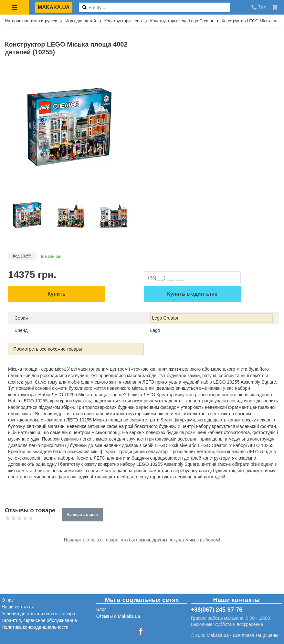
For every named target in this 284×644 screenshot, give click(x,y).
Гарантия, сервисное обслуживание (39, 620)
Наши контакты (18, 607)
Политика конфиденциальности (35, 627)
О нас (8, 600)
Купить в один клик (192, 294)
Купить (57, 294)
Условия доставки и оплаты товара (38, 614)
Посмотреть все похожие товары (48, 349)
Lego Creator (165, 318)
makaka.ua (54, 7)
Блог (101, 609)
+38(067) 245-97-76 (216, 610)
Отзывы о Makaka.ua (118, 616)
